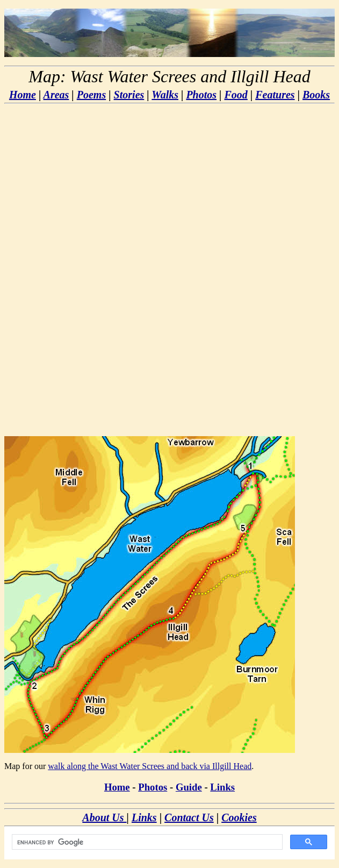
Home (23, 95)
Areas (56, 95)
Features (275, 95)
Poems (91, 95)
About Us (104, 817)
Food (236, 95)
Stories (129, 95)
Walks (165, 95)
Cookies (239, 817)
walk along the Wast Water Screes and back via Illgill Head (150, 766)
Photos (201, 95)
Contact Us (189, 817)
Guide (189, 787)
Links (222, 787)
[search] (146, 842)
